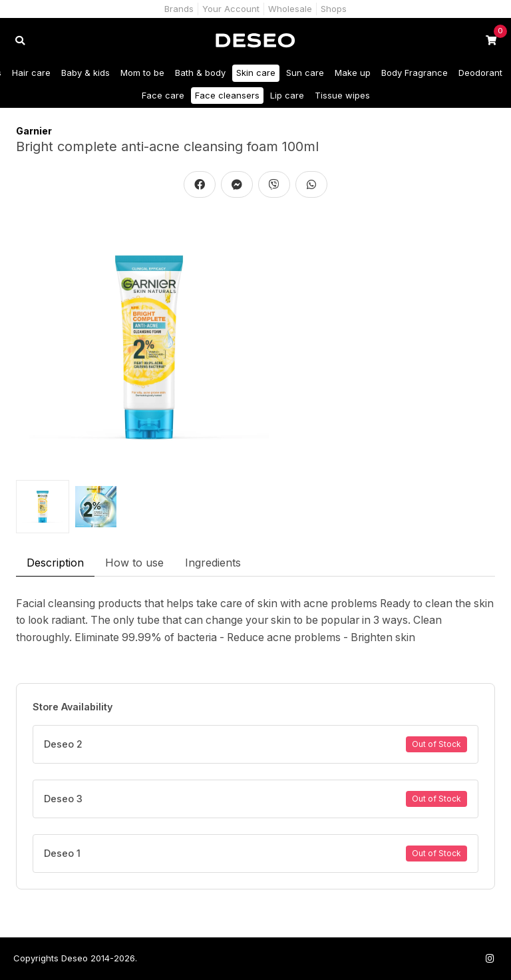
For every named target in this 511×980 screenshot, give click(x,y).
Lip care (287, 95)
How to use (134, 563)
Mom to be (142, 73)
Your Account (231, 9)
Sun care (305, 73)
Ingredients (213, 563)
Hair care (31, 73)
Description (55, 563)
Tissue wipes (342, 95)
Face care (163, 95)
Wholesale (290, 9)
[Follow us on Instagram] (490, 958)
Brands (179, 9)
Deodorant (480, 73)
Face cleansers (227, 95)
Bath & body (200, 73)
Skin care (256, 73)
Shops (334, 9)
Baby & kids (85, 73)
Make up (353, 73)
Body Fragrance (415, 73)
